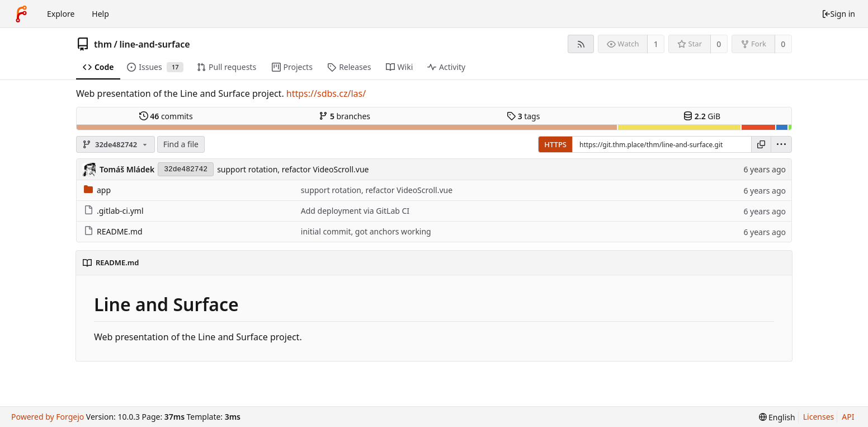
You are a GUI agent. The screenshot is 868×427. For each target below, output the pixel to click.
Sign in (838, 14)
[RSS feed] (581, 44)
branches (345, 116)
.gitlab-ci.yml (114, 211)
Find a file (181, 144)
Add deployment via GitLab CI (355, 211)
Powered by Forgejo (48, 417)
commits (166, 116)
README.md (113, 231)
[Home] (21, 14)
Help (100, 14)
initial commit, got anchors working (366, 231)
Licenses (819, 417)
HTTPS (555, 144)
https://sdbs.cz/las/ (326, 93)
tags (523, 116)
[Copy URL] (761, 144)
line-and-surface (154, 44)
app (97, 190)
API (848, 417)
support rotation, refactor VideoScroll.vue (293, 169)
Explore (61, 14)
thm (103, 44)
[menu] (781, 144)
